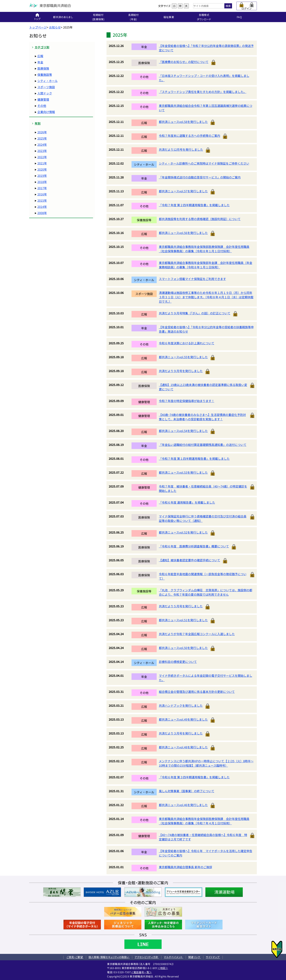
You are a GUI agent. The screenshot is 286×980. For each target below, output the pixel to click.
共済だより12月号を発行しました (181, 149)
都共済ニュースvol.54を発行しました (183, 431)
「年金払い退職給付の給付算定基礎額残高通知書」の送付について (203, 445)
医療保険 (43, 68)
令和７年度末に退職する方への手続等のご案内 (190, 136)
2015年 (42, 200)
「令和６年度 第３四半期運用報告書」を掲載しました (194, 777)
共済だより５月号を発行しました (181, 606)
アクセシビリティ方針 (147, 957)
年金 (40, 62)
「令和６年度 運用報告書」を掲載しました (187, 502)
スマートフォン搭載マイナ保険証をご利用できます (192, 279)
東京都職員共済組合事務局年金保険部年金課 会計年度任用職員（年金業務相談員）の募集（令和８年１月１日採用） (206, 265)
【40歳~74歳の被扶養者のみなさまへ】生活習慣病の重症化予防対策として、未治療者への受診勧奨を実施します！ (202, 417)
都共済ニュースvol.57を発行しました (183, 191)
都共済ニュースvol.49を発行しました (183, 719)
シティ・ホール (48, 81)
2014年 (42, 207)
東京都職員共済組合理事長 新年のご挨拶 (185, 867)
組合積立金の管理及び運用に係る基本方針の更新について (197, 692)
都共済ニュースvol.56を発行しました (183, 233)
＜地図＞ (163, 968)
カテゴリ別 (42, 47)
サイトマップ (213, 957)
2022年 (42, 157)
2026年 (42, 132)
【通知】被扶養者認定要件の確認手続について (190, 560)
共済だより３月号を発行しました (181, 733)
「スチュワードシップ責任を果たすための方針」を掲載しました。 (203, 92)
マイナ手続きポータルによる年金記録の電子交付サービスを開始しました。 (206, 678)
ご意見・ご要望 (75, 957)
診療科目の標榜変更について (178, 662)
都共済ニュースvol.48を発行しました (183, 747)
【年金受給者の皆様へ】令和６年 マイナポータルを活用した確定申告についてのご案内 (206, 853)
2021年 (42, 163)
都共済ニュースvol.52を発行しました (183, 532)
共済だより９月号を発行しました (181, 371)
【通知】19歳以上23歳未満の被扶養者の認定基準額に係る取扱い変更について (203, 387)
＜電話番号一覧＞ (141, 972)
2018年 (42, 182)
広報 (40, 56)
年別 (38, 123)
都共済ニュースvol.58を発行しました (183, 122)
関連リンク (195, 957)
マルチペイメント (173, 957)
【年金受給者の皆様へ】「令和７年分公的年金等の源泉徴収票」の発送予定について (206, 48)
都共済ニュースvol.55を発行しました (183, 357)
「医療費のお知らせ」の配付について (184, 62)
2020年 (42, 169)
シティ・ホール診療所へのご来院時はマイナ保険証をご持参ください (204, 163)
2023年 (42, 151)
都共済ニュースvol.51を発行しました (183, 620)
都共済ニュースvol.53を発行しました (183, 472)
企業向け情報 (46, 112)
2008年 (42, 213)
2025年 (42, 138)
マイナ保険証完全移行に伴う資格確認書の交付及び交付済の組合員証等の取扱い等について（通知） (203, 518)
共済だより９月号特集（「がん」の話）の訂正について (195, 313)
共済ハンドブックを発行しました (181, 705)
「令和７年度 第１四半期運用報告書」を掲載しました (194, 458)
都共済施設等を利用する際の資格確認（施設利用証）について (200, 219)
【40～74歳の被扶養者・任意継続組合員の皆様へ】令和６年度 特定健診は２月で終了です (203, 837)
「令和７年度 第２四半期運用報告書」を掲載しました (194, 205)
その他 (42, 106)
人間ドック (45, 93)
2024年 (42, 144)
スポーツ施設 (46, 87)
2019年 (42, 176)
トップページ (38, 27)
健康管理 (43, 99)
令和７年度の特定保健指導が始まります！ (187, 401)
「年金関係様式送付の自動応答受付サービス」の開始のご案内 (200, 177)
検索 (228, 6)
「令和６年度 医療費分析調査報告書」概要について (194, 546)
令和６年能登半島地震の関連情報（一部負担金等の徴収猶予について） (203, 576)
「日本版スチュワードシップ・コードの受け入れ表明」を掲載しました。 (204, 78)
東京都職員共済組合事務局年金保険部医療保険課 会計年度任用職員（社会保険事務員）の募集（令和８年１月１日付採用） (204, 249)
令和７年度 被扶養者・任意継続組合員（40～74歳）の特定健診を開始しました (203, 488)
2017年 (42, 188)
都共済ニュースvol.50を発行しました (183, 648)
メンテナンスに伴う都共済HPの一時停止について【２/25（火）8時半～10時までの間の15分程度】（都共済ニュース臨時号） (206, 763)
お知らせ (55, 27)
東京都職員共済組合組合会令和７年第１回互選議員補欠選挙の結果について (206, 108)
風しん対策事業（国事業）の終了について (187, 791)
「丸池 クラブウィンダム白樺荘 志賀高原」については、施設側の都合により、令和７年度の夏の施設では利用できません (206, 592)
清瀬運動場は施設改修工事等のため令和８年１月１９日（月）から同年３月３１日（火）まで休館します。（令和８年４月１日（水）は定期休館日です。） (206, 297)
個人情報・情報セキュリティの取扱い (109, 957)
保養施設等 (45, 75)
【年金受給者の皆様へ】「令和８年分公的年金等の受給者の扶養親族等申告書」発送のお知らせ (206, 329)
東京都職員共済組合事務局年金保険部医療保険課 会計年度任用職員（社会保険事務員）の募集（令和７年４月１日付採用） (204, 821)
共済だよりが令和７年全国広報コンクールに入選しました (197, 634)
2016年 (42, 194)
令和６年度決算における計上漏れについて (187, 343)
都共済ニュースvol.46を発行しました (183, 805)
